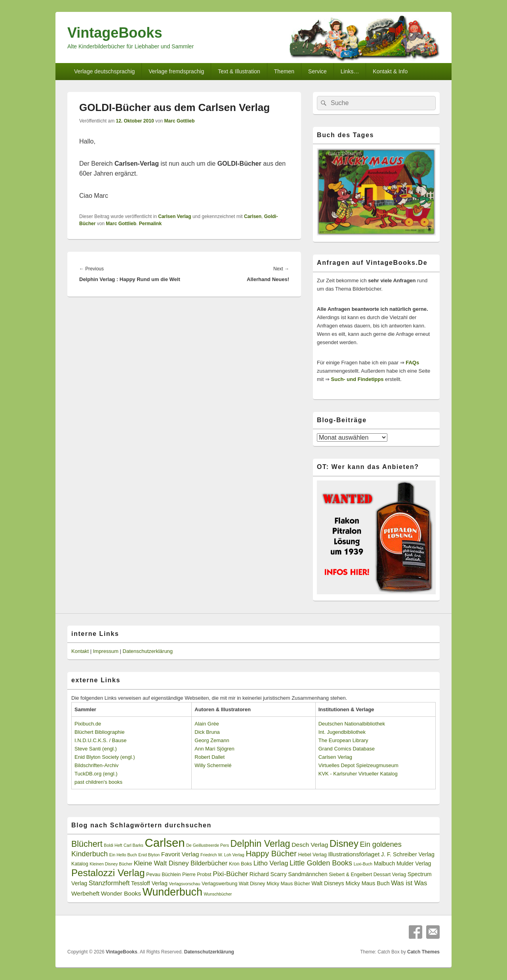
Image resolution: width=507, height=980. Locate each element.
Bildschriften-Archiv (96, 765)
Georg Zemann (212, 740)
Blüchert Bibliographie (99, 732)
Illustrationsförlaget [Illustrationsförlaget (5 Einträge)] (354, 854)
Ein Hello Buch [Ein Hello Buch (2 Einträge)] (123, 855)
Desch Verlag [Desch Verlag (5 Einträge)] (310, 845)
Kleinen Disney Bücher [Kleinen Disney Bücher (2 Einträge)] (111, 864)
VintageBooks (115, 33)
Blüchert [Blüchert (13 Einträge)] (87, 844)
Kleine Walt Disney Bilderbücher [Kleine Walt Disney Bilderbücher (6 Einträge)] (181, 863)
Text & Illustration (239, 71)
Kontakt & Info (390, 71)
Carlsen (253, 216)
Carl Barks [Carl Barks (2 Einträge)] (133, 845)
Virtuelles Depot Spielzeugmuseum (358, 765)
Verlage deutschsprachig (104, 71)
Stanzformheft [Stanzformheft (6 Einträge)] (109, 883)
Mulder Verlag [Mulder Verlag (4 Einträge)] (414, 863)
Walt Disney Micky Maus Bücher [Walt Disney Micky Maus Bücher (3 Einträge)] (274, 884)
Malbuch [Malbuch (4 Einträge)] (385, 863)
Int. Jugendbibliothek (342, 732)
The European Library (343, 740)
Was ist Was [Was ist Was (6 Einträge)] (409, 883)
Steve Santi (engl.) (96, 749)
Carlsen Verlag (174, 216)
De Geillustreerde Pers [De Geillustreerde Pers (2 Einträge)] (208, 845)
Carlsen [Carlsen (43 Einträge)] (165, 843)
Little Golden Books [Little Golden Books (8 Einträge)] (321, 863)
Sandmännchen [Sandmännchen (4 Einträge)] (308, 874)
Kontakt (80, 651)
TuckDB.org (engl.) (96, 774)
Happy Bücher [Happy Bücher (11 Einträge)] (271, 854)
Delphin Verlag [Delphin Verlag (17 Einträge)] (260, 844)
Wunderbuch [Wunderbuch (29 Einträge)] (172, 892)
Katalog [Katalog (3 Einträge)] (80, 864)
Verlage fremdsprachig (176, 71)
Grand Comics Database (347, 749)
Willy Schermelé (213, 765)
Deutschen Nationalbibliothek (352, 724)
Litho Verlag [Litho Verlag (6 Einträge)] (271, 863)
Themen (284, 71)
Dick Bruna (207, 732)
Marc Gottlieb (180, 121)
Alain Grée (207, 724)
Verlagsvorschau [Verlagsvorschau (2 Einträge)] (185, 884)
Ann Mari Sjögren (214, 749)
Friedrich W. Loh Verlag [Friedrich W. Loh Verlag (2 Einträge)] (222, 855)
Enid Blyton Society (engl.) (105, 757)
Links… (350, 71)
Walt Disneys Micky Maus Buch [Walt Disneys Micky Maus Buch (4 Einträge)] (350, 883)
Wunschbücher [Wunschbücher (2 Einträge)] (218, 894)
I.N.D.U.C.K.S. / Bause (101, 740)
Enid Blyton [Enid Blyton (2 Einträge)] (149, 855)
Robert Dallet (210, 757)
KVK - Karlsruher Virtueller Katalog (358, 774)
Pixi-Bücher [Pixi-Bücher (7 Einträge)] (230, 874)
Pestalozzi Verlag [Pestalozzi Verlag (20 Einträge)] (108, 873)
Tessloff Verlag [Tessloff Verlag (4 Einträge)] (149, 883)
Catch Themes (423, 952)
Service (317, 71)
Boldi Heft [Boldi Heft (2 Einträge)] (113, 845)
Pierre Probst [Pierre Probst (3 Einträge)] (197, 875)
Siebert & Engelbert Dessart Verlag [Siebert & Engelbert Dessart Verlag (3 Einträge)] (367, 875)
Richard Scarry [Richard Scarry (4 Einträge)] (268, 874)
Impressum (106, 651)
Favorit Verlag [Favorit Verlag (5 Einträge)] (180, 854)
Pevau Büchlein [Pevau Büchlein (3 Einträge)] (163, 875)
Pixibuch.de (88, 724)
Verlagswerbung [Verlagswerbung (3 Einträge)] (219, 884)
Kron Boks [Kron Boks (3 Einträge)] (240, 864)
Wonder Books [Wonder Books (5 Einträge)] (121, 893)
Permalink (150, 224)
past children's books (98, 782)
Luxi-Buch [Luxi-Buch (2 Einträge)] (363, 864)
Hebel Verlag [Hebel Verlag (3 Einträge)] (313, 855)
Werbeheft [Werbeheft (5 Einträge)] (85, 893)
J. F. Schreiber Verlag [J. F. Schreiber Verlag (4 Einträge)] (408, 854)
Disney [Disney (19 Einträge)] (344, 843)
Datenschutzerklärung (148, 651)
